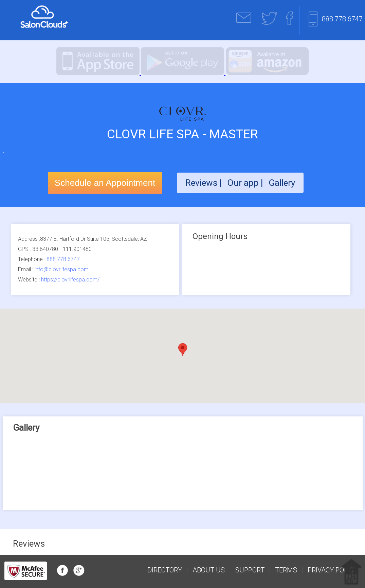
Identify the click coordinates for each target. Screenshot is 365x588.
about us (209, 570)
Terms (286, 570)
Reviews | (204, 183)
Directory (165, 570)
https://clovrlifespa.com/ (70, 280)
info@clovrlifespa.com (62, 269)
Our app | (246, 183)
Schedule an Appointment (105, 183)
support (250, 570)
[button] (183, 349)
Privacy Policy (333, 570)
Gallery (282, 183)
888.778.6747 (342, 19)
